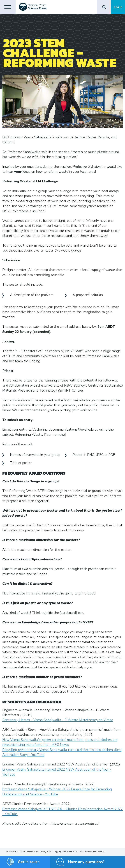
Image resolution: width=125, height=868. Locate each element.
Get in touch (29, 862)
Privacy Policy (46, 852)
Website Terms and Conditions (93, 852)
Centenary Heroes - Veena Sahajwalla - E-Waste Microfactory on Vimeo (58, 720)
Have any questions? (86, 862)
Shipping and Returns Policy (65, 852)
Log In (118, 7)
